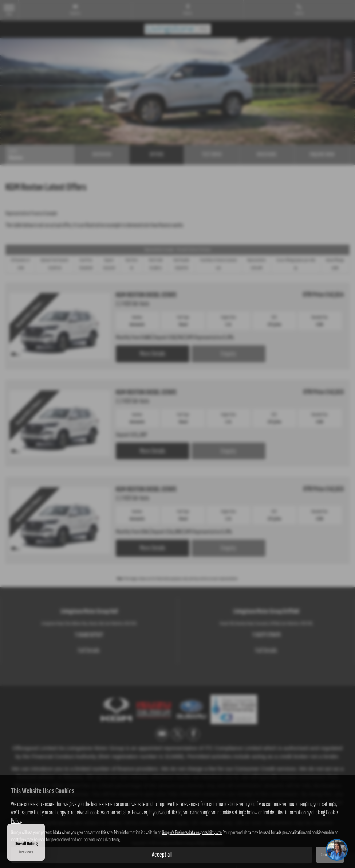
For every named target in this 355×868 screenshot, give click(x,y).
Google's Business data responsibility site (192, 832)
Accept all (162, 855)
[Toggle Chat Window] (337, 850)
